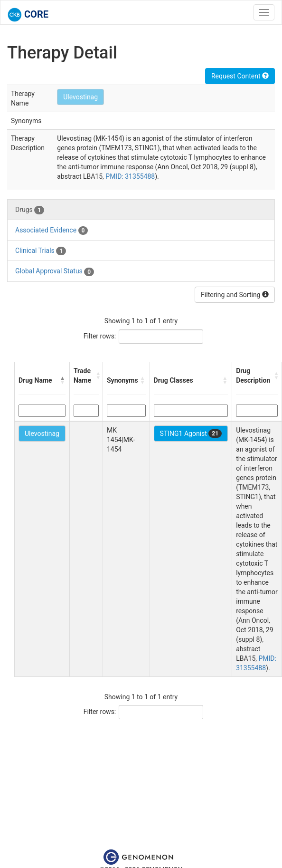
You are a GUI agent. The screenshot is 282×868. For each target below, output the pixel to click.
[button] (63, 380)
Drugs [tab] (30, 210)
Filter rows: (100, 336)
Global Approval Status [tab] (55, 271)
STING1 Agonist (191, 434)
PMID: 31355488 (130, 176)
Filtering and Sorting (235, 295)
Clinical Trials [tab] (41, 251)
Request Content (240, 76)
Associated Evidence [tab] (52, 231)
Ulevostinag (80, 97)
